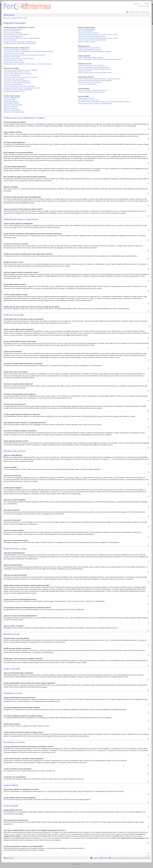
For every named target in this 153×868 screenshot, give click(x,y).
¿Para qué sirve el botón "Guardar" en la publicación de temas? (22, 88)
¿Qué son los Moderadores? (86, 31)
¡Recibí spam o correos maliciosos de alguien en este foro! (95, 51)
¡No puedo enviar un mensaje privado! (89, 48)
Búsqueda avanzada (144, 6)
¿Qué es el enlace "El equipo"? (87, 42)
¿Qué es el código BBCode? (12, 98)
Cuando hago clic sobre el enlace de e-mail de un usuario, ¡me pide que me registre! (28, 64)
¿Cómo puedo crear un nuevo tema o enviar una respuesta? (21, 70)
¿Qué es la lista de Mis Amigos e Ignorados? (91, 58)
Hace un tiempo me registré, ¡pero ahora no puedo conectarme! (22, 38)
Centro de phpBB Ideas (92, 822)
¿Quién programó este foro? (86, 98)
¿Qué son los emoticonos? (11, 101)
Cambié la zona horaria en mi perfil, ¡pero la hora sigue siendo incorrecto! (24, 55)
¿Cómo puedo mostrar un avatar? (13, 60)
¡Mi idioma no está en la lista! (12, 57)
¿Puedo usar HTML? (10, 99)
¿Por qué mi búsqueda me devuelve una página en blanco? (95, 69)
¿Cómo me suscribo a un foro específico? (90, 82)
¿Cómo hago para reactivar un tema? (14, 91)
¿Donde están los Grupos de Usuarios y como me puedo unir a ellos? (98, 35)
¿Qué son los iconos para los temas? (14, 112)
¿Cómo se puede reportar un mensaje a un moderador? (20, 86)
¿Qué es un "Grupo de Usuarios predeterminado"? (92, 40)
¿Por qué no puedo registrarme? (13, 33)
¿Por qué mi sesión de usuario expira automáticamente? (20, 42)
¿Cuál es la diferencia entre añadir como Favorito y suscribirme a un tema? (99, 79)
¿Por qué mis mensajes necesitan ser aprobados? (18, 90)
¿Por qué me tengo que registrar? (13, 29)
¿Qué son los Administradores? (87, 29)
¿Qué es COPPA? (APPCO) (12, 31)
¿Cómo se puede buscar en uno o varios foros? (92, 65)
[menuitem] (128, 12)
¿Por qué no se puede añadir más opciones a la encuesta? (20, 77)
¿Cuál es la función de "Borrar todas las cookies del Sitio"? (20, 43)
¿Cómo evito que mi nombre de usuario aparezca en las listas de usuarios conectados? (28, 51)
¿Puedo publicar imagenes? (12, 103)
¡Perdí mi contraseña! (10, 40)
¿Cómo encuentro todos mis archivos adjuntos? (92, 92)
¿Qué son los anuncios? (11, 107)
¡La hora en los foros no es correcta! (14, 53)
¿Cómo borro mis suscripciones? (87, 84)
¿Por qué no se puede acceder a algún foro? (16, 81)
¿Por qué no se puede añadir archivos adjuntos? (17, 83)
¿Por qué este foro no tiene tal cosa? (88, 100)
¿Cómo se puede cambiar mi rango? (14, 62)
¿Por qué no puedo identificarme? (13, 36)
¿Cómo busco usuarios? (85, 71)
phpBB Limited (77, 812)
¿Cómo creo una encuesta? (12, 75)
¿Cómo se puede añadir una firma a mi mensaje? (18, 74)
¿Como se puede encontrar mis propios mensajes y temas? (95, 73)
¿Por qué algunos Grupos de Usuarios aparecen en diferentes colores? (98, 38)
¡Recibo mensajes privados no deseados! (90, 50)
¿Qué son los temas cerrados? (12, 110)
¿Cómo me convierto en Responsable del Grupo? (92, 36)
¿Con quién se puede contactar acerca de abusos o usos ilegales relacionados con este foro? (105, 102)
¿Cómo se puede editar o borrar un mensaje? (17, 72)
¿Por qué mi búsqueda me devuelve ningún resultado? (94, 67)
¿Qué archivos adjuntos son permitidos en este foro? (93, 90)
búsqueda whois (9, 834)
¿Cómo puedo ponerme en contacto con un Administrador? (95, 104)
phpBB (67, 266)
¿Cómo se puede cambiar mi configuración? (16, 50)
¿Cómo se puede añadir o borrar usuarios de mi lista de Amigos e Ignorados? (100, 59)
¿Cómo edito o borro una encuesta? (14, 79)
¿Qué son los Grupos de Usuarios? (88, 33)
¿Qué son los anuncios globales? (13, 105)
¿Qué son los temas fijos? (11, 108)
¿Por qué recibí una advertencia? (13, 84)
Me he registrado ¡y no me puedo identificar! (16, 35)
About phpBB (8, 814)
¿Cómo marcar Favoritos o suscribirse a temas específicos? (95, 81)
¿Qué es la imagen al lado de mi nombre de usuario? (19, 59)
